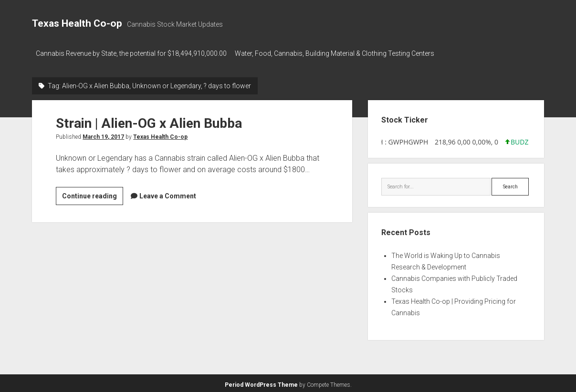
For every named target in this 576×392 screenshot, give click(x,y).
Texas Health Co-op (77, 23)
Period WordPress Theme (261, 382)
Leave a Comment (168, 193)
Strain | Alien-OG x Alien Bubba (149, 120)
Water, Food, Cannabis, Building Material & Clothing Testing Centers (339, 53)
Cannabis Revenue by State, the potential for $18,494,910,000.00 (131, 53)
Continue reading (93, 195)
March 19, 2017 (103, 134)
